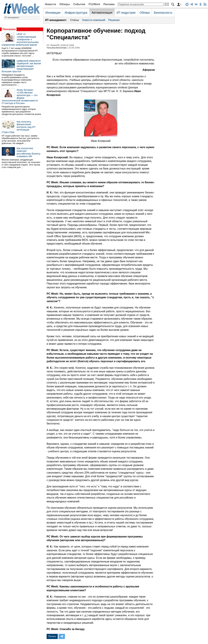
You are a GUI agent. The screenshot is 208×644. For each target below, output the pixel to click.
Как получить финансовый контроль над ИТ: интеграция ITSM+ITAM (19, 127)
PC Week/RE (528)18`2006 (60, 45)
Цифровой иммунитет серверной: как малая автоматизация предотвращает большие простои (21, 66)
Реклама (109, 4)
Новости (51, 4)
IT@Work (94, 4)
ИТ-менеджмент (12, 17)
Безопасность (163, 13)
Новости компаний (94, 20)
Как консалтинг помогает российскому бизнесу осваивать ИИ (29, 152)
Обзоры (65, 4)
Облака (145, 13)
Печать (52, 636)
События (79, 4)
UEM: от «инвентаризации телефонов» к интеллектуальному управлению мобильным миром (20, 39)
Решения (114, 20)
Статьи (75, 20)
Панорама (9, 29)
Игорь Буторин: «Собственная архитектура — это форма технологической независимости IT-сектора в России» (20, 97)
